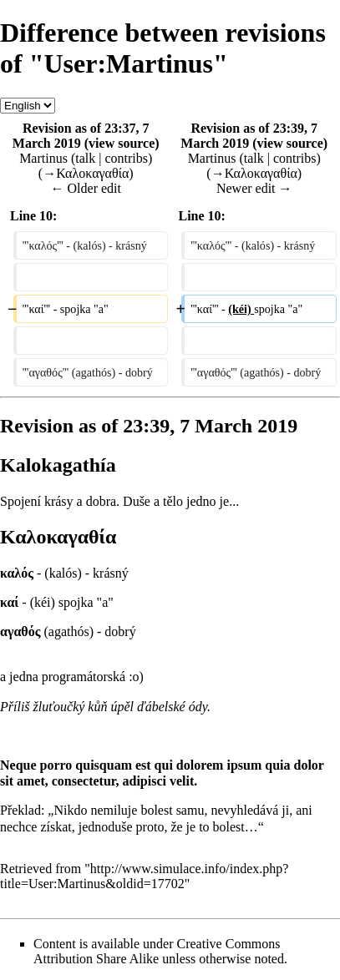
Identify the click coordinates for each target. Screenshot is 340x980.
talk (85, 158)
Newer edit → (254, 188)
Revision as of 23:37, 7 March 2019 (81, 136)
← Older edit (86, 188)
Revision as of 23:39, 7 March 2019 (249, 136)
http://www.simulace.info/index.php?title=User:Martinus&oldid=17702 (144, 876)
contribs (126, 158)
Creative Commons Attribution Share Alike (157, 951)
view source (122, 143)
